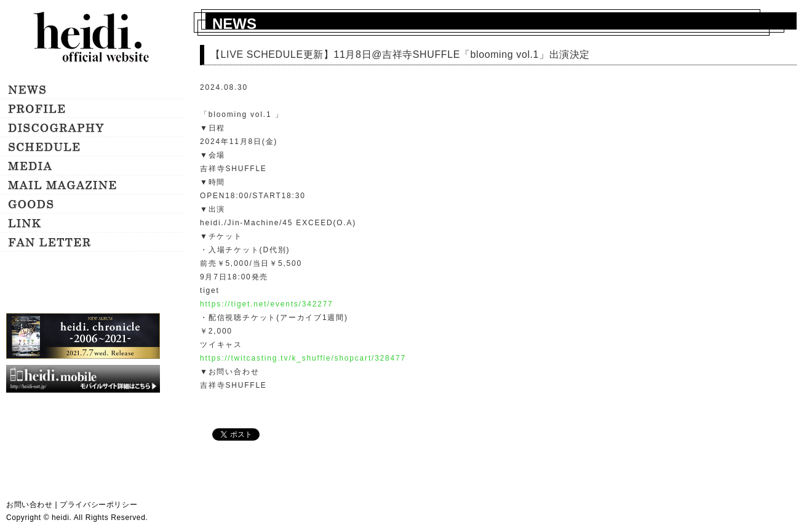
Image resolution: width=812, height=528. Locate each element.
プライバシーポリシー (98, 505)
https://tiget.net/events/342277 (267, 304)
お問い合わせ (30, 505)
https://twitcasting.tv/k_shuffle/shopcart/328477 (303, 358)
